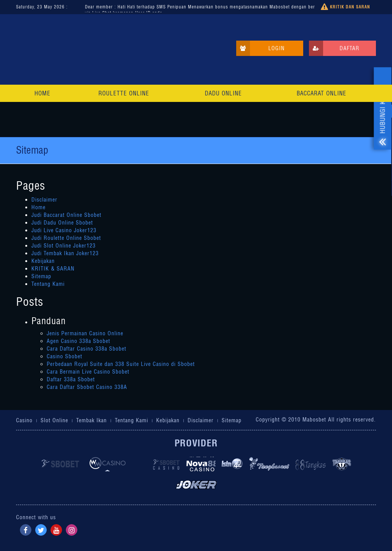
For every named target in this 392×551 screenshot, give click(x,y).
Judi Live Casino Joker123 (64, 230)
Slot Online (54, 420)
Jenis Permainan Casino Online (85, 333)
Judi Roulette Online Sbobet (66, 238)
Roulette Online (124, 93)
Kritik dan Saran (345, 7)
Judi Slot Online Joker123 (64, 246)
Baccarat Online (322, 93)
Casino (24, 420)
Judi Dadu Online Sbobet (62, 223)
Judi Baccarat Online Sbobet (66, 215)
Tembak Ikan (91, 420)
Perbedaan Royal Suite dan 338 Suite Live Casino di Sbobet (121, 364)
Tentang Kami (48, 284)
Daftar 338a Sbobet (71, 379)
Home (42, 93)
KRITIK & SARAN (53, 269)
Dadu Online (223, 93)
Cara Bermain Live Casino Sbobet (88, 372)
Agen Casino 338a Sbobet (78, 341)
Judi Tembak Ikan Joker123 (65, 253)
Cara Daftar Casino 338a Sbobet (87, 349)
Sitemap (41, 276)
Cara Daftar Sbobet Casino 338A (87, 387)
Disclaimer (44, 200)
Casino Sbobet (65, 356)
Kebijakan (43, 261)
